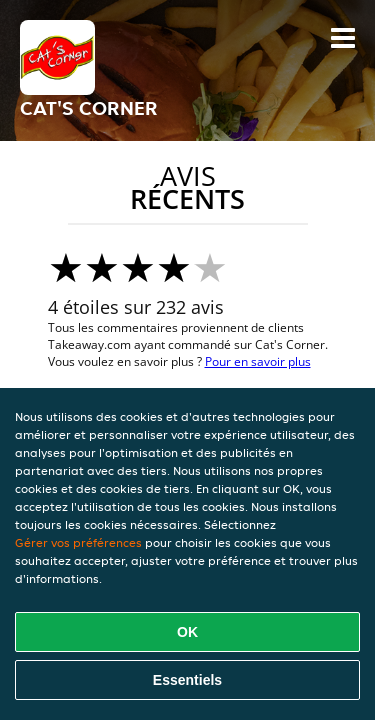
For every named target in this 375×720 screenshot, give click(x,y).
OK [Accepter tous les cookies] (187, 632)
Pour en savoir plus (258, 361)
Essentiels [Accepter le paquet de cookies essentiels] (187, 680)
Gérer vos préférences (78, 542)
